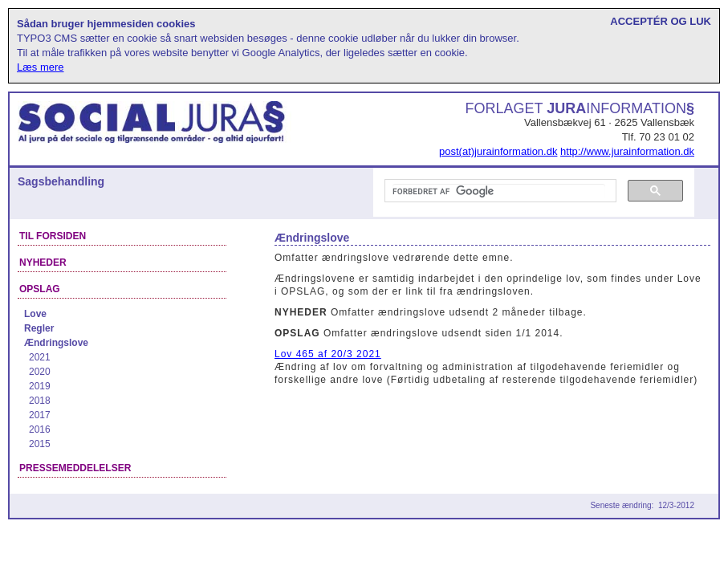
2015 (40, 444)
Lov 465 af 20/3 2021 (328, 354)
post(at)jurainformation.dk (498, 151)
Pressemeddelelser (75, 468)
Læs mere (41, 67)
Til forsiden (53, 236)
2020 (40, 372)
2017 (40, 415)
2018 (40, 401)
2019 (40, 386)
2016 (40, 429)
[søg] (499, 191)
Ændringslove (56, 343)
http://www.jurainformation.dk (627, 151)
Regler (39, 328)
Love (35, 314)
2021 (40, 357)
